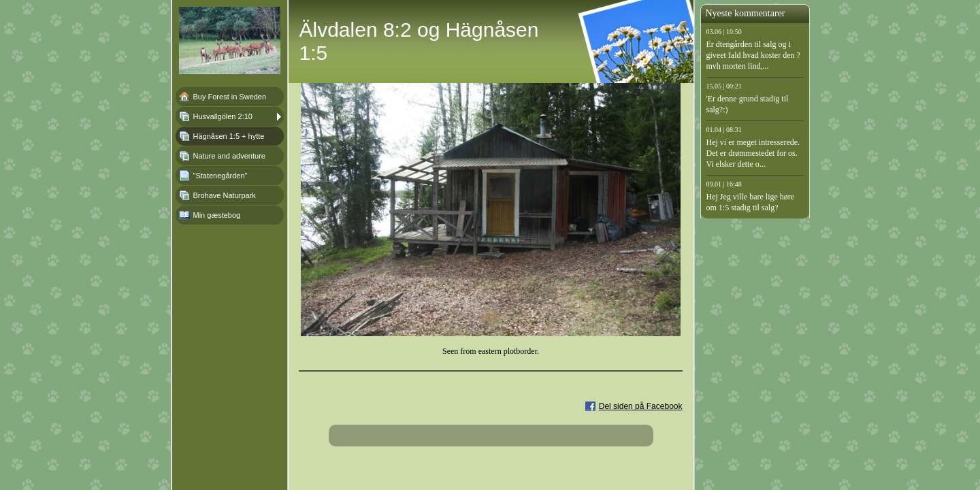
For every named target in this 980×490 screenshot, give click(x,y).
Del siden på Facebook (641, 406)
